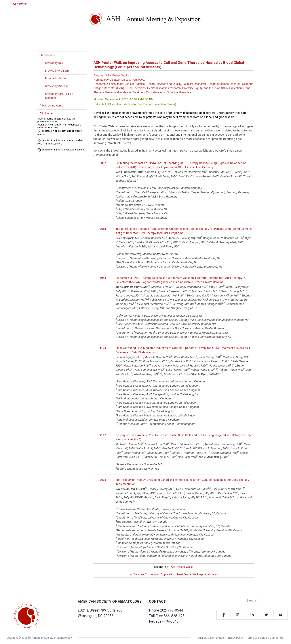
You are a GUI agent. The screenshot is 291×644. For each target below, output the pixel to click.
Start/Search (47, 55)
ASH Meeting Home (51, 106)
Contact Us (277, 638)
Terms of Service (257, 638)
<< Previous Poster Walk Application (152, 574)
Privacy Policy (235, 638)
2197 (103, 435)
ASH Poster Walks (182, 567)
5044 (103, 278)
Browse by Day (54, 63)
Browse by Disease (57, 86)
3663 (103, 229)
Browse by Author (56, 78)
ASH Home (20, 4)
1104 (103, 348)
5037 (103, 163)
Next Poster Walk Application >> (197, 574)
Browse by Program (57, 71)
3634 (103, 480)
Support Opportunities (211, 638)
